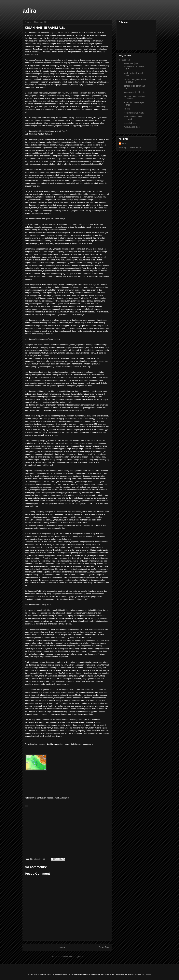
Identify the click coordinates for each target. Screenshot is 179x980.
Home (62, 947)
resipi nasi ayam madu (134, 113)
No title (127, 109)
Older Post (104, 947)
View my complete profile (130, 147)
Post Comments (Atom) (73, 957)
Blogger (148, 974)
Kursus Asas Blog (132, 127)
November (129, 63)
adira (29, 11)
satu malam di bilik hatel (134, 92)
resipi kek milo (130, 123)
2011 (124, 60)
